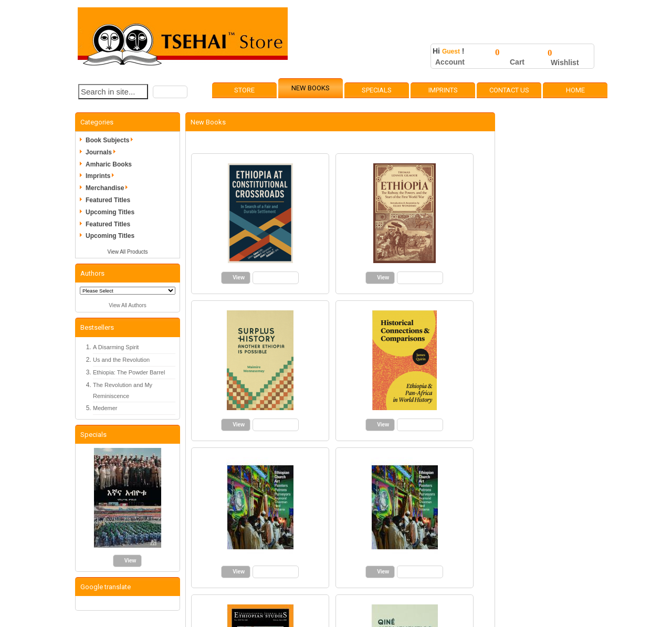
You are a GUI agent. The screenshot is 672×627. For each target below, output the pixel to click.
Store (244, 90)
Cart (517, 62)
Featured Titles (108, 200)
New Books (311, 88)
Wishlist (565, 62)
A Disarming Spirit (116, 347)
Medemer (105, 408)
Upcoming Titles (110, 212)
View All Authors (128, 305)
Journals (102, 152)
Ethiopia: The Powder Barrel (129, 372)
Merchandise (108, 188)
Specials (377, 90)
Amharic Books (109, 164)
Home (575, 90)
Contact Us (509, 90)
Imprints (443, 90)
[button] (170, 92)
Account (450, 62)
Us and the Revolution (121, 360)
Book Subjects (111, 140)
